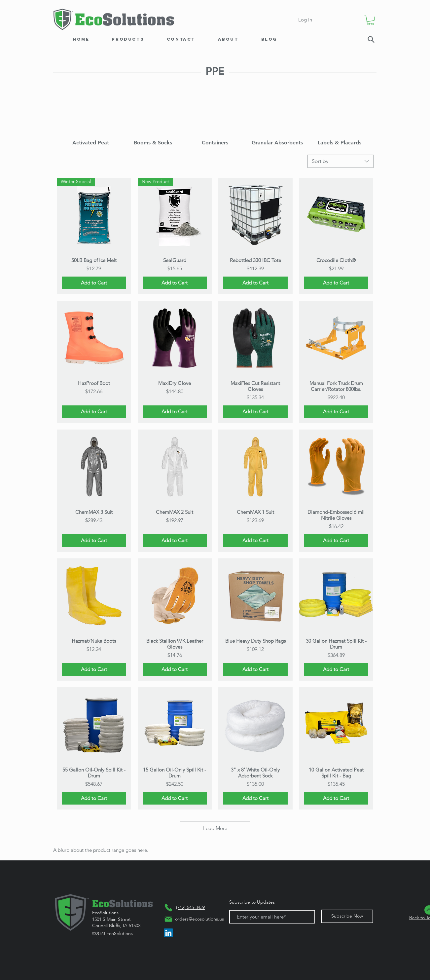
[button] (370, 20)
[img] (90, 120)
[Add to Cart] (94, 283)
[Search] (371, 39)
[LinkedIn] (168, 933)
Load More (215, 828)
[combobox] (340, 161)
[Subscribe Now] (347, 916)
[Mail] (168, 919)
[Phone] (168, 908)
